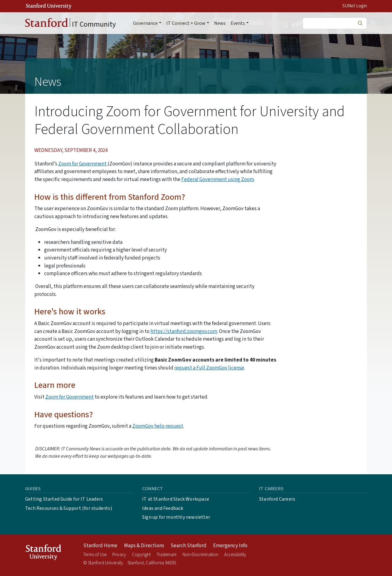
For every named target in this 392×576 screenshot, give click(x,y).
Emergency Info (230, 546)
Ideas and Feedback (163, 508)
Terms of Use (95, 555)
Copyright (141, 555)
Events (238, 23)
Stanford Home (100, 546)
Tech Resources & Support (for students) (69, 508)
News (220, 23)
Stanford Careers (277, 499)
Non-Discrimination (200, 555)
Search (360, 23)
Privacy (119, 555)
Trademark (167, 555)
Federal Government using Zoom (218, 179)
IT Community (70, 24)
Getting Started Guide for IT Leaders (64, 499)
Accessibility (235, 555)
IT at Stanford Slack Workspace (176, 499)
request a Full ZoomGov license (209, 368)
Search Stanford (188, 546)
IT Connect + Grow (186, 23)
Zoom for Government (83, 164)
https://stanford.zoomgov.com (184, 331)
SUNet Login (355, 6)
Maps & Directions (144, 546)
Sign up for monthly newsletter (176, 517)
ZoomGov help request (158, 426)
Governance (145, 23)
